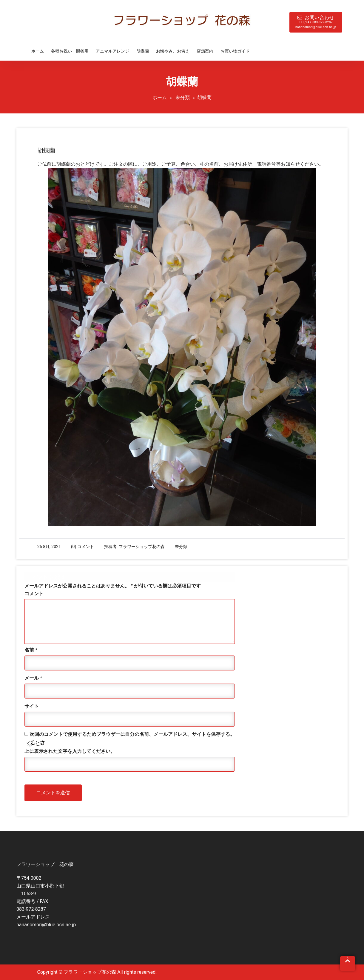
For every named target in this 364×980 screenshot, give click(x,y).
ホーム (38, 51)
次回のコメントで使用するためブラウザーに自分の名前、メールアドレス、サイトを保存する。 (132, 734)
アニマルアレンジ (112, 51)
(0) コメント (82, 547)
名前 (31, 650)
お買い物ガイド (235, 51)
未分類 (183, 97)
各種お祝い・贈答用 (70, 51)
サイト (32, 706)
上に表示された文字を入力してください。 (70, 751)
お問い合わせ (316, 22)
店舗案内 (205, 51)
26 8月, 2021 (49, 547)
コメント (34, 594)
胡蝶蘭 (143, 51)
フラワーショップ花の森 (142, 547)
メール (33, 678)
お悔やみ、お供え (173, 51)
